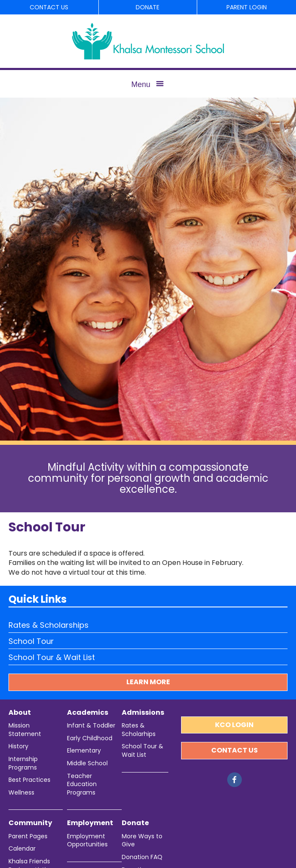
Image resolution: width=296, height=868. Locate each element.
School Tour (31, 641)
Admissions (143, 713)
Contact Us (49, 7)
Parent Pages (28, 836)
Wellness (21, 793)
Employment (90, 823)
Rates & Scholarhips (139, 730)
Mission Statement (25, 730)
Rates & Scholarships (49, 625)
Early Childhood (90, 738)
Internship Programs (23, 763)
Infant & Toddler (91, 726)
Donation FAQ (142, 857)
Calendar (22, 849)
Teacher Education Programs (82, 784)
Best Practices (29, 780)
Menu (141, 84)
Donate (148, 7)
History (18, 746)
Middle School (87, 763)
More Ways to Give (142, 841)
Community (30, 823)
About (20, 713)
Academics (88, 713)
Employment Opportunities (87, 841)
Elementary (84, 751)
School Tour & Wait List (52, 657)
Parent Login (247, 7)
